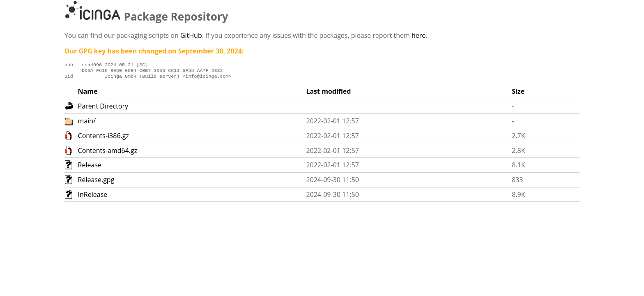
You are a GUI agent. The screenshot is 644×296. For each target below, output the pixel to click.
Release (90, 167)
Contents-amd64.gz (108, 153)
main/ (87, 123)
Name (88, 94)
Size (518, 94)
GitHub (191, 35)
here (419, 35)
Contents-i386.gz (103, 138)
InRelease (93, 197)
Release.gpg (96, 182)
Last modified (328, 94)
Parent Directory (103, 109)
